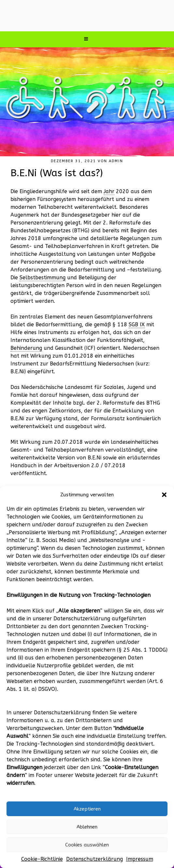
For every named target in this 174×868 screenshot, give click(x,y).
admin (116, 161)
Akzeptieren (87, 809)
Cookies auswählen (87, 845)
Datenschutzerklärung (94, 859)
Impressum (140, 859)
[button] (164, 495)
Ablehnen (87, 827)
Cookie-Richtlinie (42, 859)
